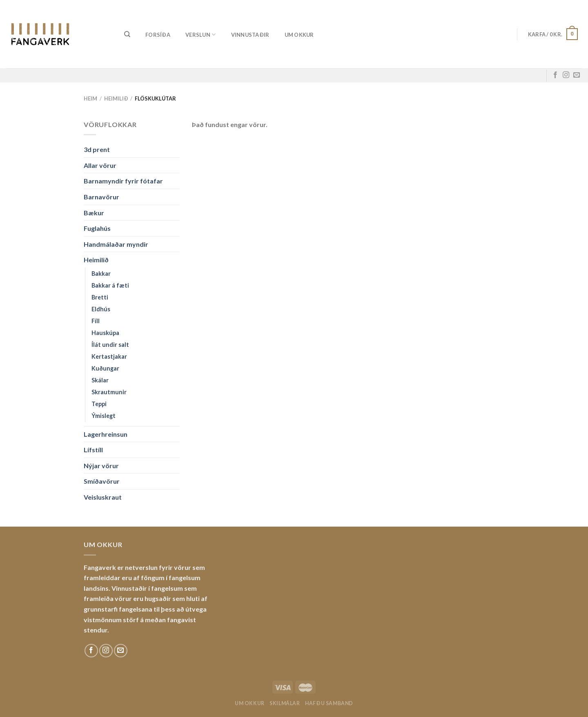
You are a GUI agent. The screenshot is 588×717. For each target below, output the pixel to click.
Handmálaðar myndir (116, 244)
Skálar (100, 380)
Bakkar (101, 274)
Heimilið (116, 98)
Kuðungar (105, 368)
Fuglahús (97, 228)
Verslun (200, 35)
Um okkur (299, 35)
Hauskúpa (105, 333)
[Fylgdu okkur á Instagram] (566, 75)
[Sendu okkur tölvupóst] (577, 75)
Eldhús (101, 309)
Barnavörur (101, 197)
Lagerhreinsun (106, 434)
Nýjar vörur (101, 466)
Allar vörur (100, 165)
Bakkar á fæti (110, 285)
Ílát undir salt (110, 345)
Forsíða (158, 35)
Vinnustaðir (250, 35)
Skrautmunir (109, 392)
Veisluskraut (103, 497)
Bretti (100, 297)
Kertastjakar (109, 356)
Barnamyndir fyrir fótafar (123, 181)
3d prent (97, 149)
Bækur (94, 213)
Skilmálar (285, 703)
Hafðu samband (329, 703)
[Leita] (127, 34)
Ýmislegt (104, 416)
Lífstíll (93, 450)
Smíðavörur (102, 481)
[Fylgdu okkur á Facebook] (555, 75)
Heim (90, 98)
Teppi (99, 404)
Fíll (96, 321)
